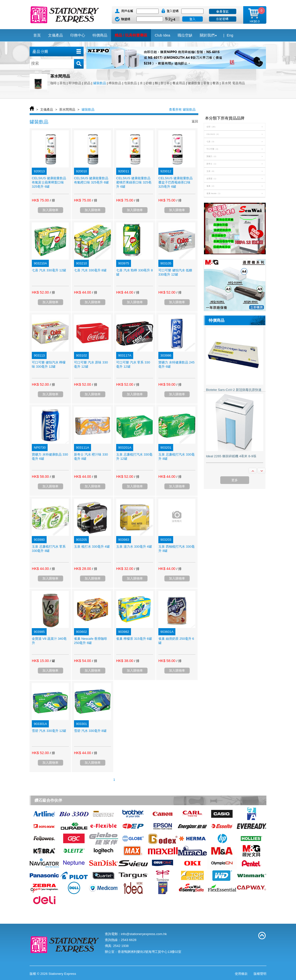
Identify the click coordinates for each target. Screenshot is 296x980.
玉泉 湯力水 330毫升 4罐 (134, 547)
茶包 (63, 83)
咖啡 (54, 83)
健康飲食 (194, 83)
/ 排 (52, 200)
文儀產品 (47, 110)
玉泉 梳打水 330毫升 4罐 (92, 547)
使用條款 (241, 974)
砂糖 (149, 83)
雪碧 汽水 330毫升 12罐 (49, 731)
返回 (195, 121)
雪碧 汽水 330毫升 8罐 (90, 731)
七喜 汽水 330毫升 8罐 (90, 270)
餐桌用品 (179, 83)
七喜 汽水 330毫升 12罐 (49, 270)
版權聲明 (260, 974)
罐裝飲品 (100, 83)
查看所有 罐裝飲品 (182, 110)
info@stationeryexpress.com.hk (144, 934)
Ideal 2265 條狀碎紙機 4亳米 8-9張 (231, 456)
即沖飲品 (75, 83)
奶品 (87, 83)
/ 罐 (52, 661)
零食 (206, 83)
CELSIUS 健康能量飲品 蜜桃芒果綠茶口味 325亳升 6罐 (134, 182)
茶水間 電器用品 (233, 83)
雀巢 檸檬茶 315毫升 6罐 (134, 639)
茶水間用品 (67, 110)
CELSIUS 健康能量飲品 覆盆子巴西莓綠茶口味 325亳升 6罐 (176, 182)
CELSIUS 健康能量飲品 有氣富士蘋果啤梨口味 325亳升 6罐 (49, 182)
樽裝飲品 (115, 83)
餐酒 (216, 83)
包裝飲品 (130, 83)
